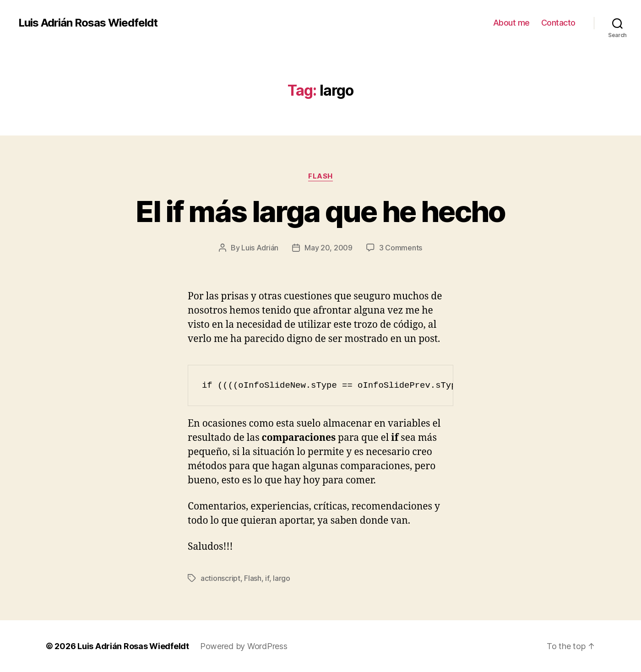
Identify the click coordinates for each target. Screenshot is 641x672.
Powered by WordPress (244, 646)
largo (282, 578)
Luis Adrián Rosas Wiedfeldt (88, 23)
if (267, 578)
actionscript (220, 578)
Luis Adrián (260, 248)
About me (511, 23)
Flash (320, 176)
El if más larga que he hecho (320, 211)
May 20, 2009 (329, 248)
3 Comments (401, 248)
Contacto (558, 23)
